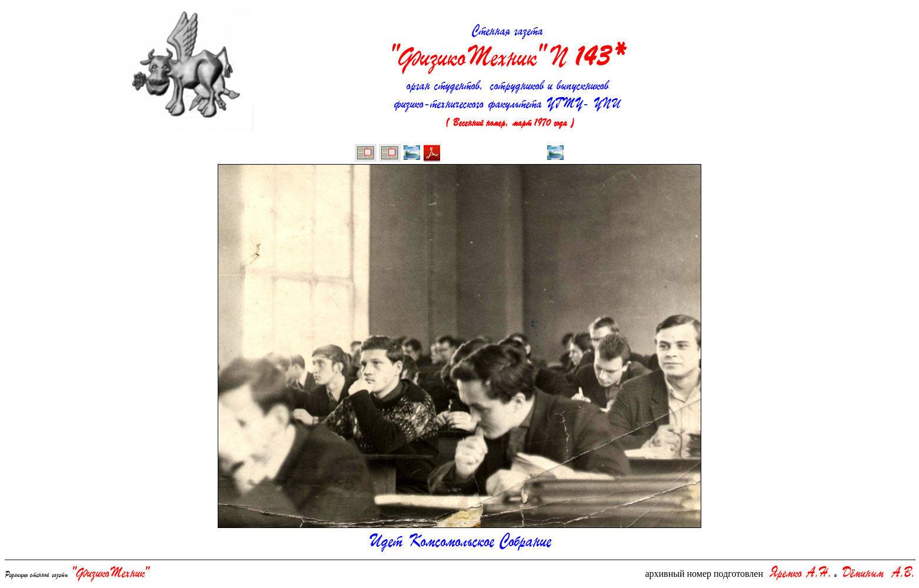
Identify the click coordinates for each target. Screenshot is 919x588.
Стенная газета (508, 49)
